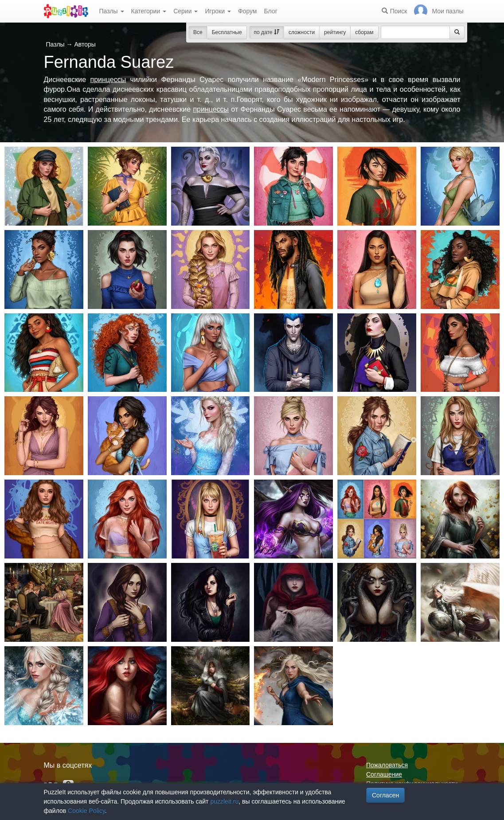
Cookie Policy (86, 811)
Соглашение (384, 774)
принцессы (108, 80)
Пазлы (112, 11)
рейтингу (335, 32)
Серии (186, 11)
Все (198, 32)
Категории (149, 11)
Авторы (85, 44)
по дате (267, 32)
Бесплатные (227, 32)
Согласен (385, 795)
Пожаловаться (387, 765)
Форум (248, 11)
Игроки (218, 11)
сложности (302, 32)
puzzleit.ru (224, 801)
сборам (364, 32)
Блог (270, 11)
